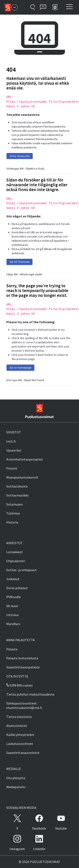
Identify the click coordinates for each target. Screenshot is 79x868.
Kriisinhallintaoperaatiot (25, 459)
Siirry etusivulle (20, 156)
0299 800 (14, 685)
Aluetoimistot (17, 726)
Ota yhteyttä (16, 778)
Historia (12, 522)
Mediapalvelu (16, 787)
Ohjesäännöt (16, 561)
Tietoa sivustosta (19, 717)
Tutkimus (13, 513)
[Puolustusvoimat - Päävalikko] (15, 7)
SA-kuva (12, 606)
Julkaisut (13, 579)
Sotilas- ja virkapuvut (21, 570)
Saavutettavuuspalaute (23, 667)
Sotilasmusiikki (17, 495)
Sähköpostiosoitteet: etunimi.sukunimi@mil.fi (24, 705)
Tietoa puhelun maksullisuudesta (30, 694)
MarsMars (13, 624)
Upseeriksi (14, 450)
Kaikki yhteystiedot (20, 735)
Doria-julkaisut (17, 588)
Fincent (12, 468)
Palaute (12, 649)
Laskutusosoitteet (20, 744)
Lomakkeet (15, 552)
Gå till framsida (20, 262)
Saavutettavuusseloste (23, 753)
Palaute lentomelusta (22, 658)
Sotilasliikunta (17, 486)
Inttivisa (12, 615)
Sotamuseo (15, 504)
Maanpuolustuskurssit (22, 477)
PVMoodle (14, 597)
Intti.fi (11, 441)
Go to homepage (21, 368)
